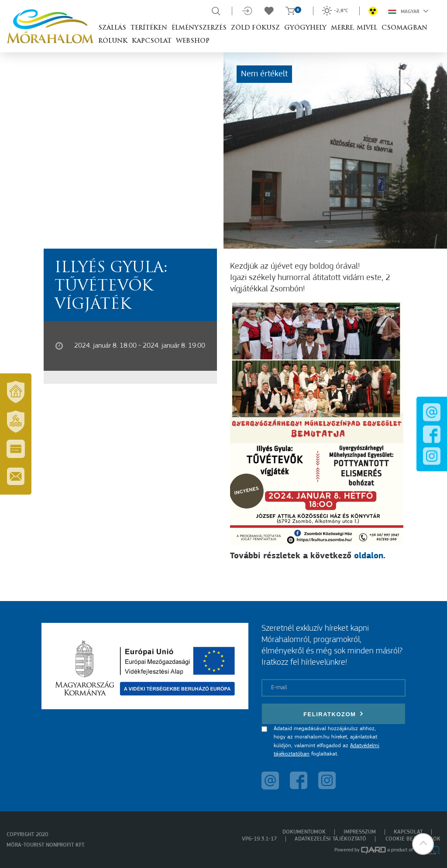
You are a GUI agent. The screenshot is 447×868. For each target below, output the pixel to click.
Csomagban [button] (404, 28)
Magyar (408, 11)
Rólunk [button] (113, 41)
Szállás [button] (112, 28)
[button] (423, 844)
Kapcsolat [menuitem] (408, 832)
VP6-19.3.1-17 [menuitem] (259, 839)
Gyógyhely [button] (305, 28)
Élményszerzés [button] (199, 28)
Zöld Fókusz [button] (255, 28)
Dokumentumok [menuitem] (304, 832)
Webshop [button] (193, 41)
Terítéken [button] (149, 28)
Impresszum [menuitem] (360, 832)
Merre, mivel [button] (354, 28)
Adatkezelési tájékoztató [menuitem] (330, 839)
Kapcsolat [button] (152, 41)
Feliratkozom (334, 714)
